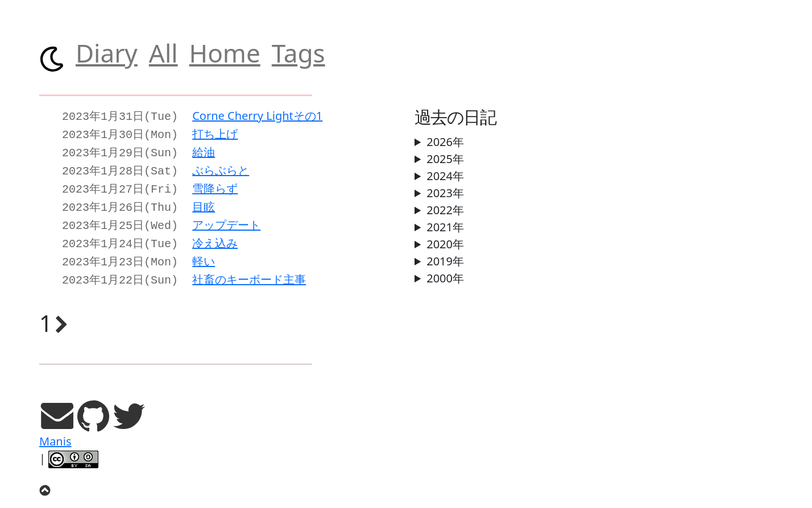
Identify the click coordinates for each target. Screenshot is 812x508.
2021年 (445, 227)
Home (225, 53)
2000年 (445, 278)
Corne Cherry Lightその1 (257, 116)
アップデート (226, 218)
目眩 (204, 201)
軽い (204, 252)
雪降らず (215, 184)
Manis (55, 430)
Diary (107, 53)
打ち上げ (215, 133)
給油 (204, 150)
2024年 (445, 176)
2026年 (445, 142)
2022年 (445, 210)
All (163, 53)
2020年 (445, 244)
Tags (299, 53)
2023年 (445, 193)
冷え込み (215, 235)
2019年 (445, 261)
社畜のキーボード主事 (249, 269)
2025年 (445, 159)
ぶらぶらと (221, 167)
